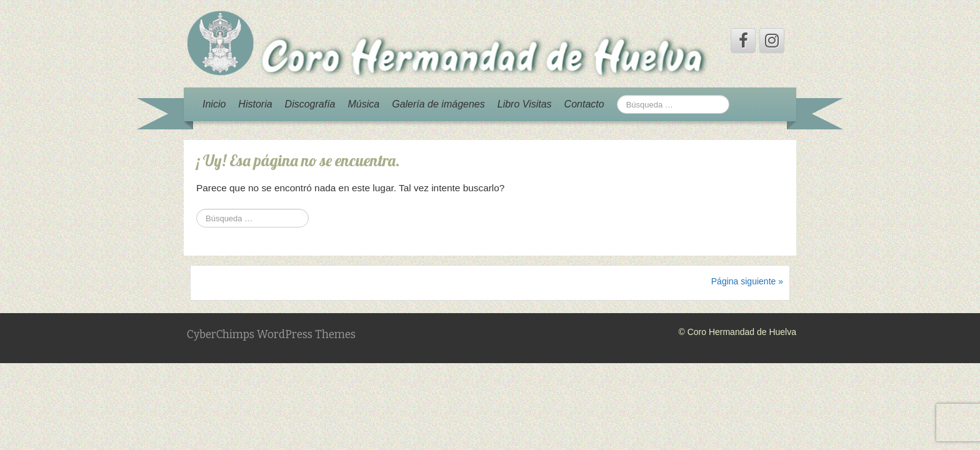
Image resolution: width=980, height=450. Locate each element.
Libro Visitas (525, 104)
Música (364, 104)
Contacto (584, 104)
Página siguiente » (747, 281)
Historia (255, 104)
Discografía (310, 104)
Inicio (214, 104)
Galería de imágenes (438, 104)
